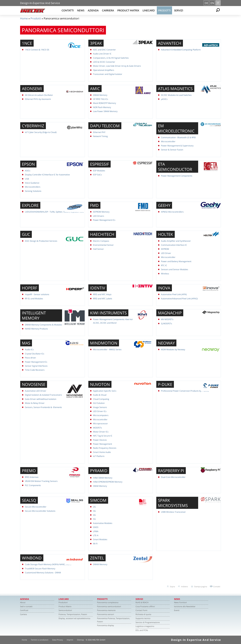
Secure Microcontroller (36, 507)
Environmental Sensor (103, 245)
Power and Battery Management (176, 261)
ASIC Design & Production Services (41, 241)
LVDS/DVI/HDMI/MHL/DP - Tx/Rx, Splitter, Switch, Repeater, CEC (54, 212)
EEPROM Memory (101, 212)
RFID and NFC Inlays (102, 294)
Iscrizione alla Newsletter (185, 606)
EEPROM (165, 249)
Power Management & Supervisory (177, 146)
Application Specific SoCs (105, 391)
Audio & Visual (100, 395)
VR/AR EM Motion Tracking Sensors (41, 481)
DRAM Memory (100, 95)
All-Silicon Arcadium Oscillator (39, 95)
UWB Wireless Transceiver (173, 512)
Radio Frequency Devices (105, 448)
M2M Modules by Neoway (173, 349)
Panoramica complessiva (108, 602)
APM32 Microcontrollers (172, 212)
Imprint (70, 640)
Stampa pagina (201, 586)
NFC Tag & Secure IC (103, 436)
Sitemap (81, 640)
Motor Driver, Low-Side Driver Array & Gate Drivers (117, 66)
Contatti (68, 10)
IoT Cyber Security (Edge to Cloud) (41, 132)
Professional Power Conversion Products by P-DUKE (185, 391)
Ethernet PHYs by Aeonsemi (38, 99)
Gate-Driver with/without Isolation (41, 399)
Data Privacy (58, 640)
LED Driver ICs (100, 411)
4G (94, 515)
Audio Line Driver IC (102, 54)
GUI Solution (99, 403)
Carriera (108, 10)
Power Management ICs (104, 220)
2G (94, 507)
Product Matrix (128, 10)
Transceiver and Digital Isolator (108, 74)
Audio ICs (29, 349)
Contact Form (141, 610)
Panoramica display (106, 625)
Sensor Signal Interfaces (36, 366)
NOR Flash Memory (102, 107)
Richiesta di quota (143, 614)
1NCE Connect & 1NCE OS (37, 50)
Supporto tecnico (143, 618)
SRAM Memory (100, 486)
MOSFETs (97, 428)
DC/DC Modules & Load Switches (176, 95)
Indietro (185, 586)
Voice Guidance (32, 183)
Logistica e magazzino (145, 626)
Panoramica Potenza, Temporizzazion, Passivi (113, 620)
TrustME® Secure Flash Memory (40, 569)
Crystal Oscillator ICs (35, 354)
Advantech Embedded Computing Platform (181, 50)
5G (94, 519)
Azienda (93, 10)
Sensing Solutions (33, 191)
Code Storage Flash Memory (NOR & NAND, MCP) (48, 564)
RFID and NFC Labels (103, 299)
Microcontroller (168, 141)
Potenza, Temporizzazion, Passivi (73, 614)
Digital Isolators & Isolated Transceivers (43, 395)
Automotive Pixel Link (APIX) (174, 294)
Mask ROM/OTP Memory (105, 103)
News (81, 10)
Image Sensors (100, 407)
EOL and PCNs (142, 630)
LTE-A (96, 535)
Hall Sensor (98, 249)
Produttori (63, 602)
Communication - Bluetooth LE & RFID (178, 137)
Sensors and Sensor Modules (175, 269)
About (23, 602)
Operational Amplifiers (104, 70)
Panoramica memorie (106, 610)
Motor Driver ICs (101, 432)
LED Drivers (99, 216)
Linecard (149, 10)
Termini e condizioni (40, 640)
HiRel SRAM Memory (103, 478)
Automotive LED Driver (36, 391)
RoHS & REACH (142, 602)
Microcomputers (101, 415)
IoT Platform (99, 456)
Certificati (24, 610)
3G (94, 511)
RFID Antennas (32, 477)
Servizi (179, 10)
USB (27, 179)
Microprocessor (100, 423)
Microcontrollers (33, 187)
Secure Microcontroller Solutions (40, 511)
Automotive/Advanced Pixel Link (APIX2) (179, 299)
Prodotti (165, 10)
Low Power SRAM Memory (105, 111)
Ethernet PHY (99, 132)
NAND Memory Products (36, 329)
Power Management (103, 444)
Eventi (177, 610)
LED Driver (166, 253)
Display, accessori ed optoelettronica (74, 618)
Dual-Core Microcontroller (173, 477)
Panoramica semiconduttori (109, 606)
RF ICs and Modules (34, 299)
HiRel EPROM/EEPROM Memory (108, 482)
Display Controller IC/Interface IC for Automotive (47, 175)
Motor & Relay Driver (35, 403)
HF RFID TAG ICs (101, 99)
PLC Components (33, 485)
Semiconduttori (65, 610)
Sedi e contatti (26, 606)
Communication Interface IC (174, 245)
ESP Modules (99, 171)
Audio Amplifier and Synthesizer (176, 241)
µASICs (164, 99)
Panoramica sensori (106, 614)
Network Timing (100, 136)
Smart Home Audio (102, 452)
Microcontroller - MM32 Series (107, 349)
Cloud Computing (101, 399)
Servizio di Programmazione (148, 622)
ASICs (28, 171)
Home (24, 18)
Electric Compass (101, 241)
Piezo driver (30, 358)
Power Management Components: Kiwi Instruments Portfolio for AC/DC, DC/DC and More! (123, 321)
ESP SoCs (97, 175)
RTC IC (164, 265)
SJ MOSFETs (167, 324)
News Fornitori (180, 602)
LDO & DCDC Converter (104, 62)
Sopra (172, 586)
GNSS (96, 527)
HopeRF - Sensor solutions (37, 294)
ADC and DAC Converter (104, 50)
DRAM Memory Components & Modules (44, 325)
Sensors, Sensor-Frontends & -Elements (43, 407)
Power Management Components (177, 176)
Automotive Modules (103, 523)
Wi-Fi (95, 544)
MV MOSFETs (167, 319)
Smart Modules (100, 539)
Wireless (165, 274)
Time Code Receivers (35, 370)
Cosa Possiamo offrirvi (145, 606)
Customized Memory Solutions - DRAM (43, 573)
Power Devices (100, 440)
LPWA (96, 531)
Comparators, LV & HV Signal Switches (111, 58)
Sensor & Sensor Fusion (172, 150)
